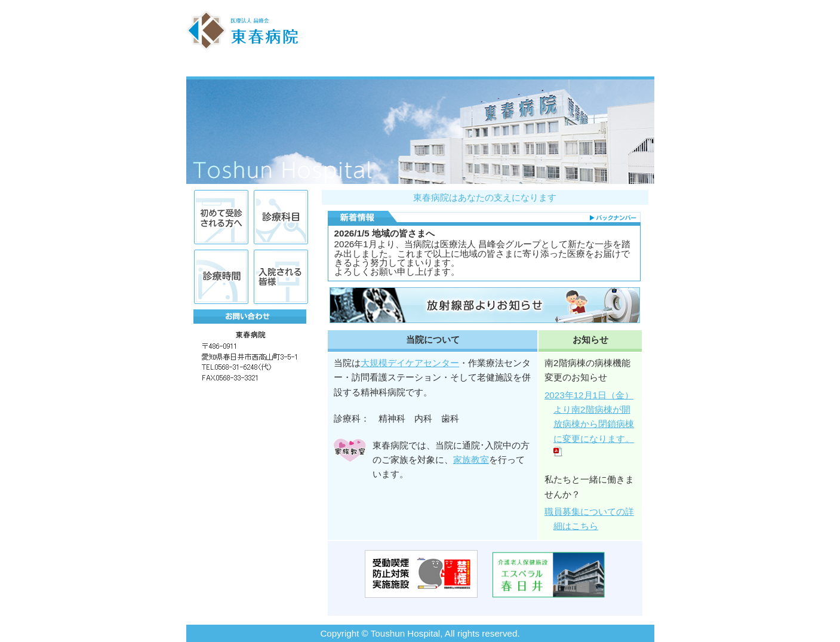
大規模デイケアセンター (410, 363)
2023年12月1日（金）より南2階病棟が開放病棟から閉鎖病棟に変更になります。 (591, 424)
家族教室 (471, 460)
